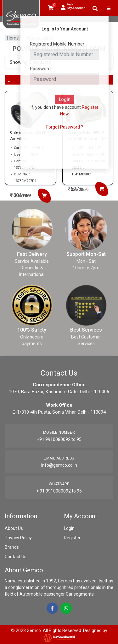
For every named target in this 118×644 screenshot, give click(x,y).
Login (69, 528)
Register (72, 538)
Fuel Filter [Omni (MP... (88, 139)
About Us (14, 528)
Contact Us (16, 557)
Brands (12, 547)
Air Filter (18, 139)
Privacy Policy (18, 538)
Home (13, 38)
